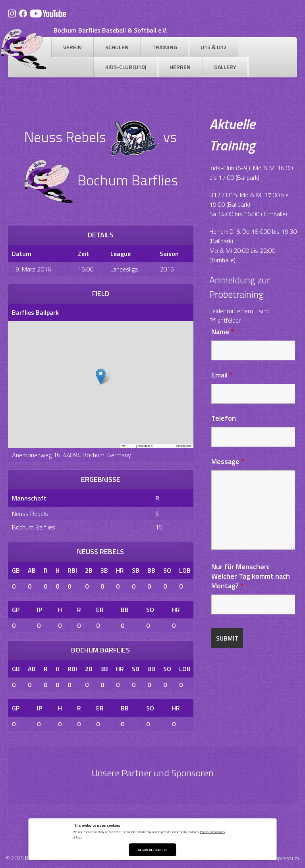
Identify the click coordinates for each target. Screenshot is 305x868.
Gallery (225, 67)
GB (16, 570)
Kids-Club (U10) (126, 67)
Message (228, 461)
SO (167, 570)
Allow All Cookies (152, 850)
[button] (101, 376)
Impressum (286, 858)
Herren (180, 67)
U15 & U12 (214, 47)
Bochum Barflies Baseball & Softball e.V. (111, 30)
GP (16, 610)
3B (104, 570)
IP (40, 610)
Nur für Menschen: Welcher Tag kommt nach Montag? (251, 576)
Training (165, 47)
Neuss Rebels (30, 514)
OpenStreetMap (165, 446)
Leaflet (129, 446)
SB (136, 570)
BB (151, 570)
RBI (72, 570)
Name (223, 332)
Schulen (117, 47)
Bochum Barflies (34, 527)
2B (89, 570)
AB (32, 570)
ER (100, 610)
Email (222, 375)
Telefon (224, 418)
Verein (72, 47)
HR (120, 570)
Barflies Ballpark (35, 312)
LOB (185, 570)
